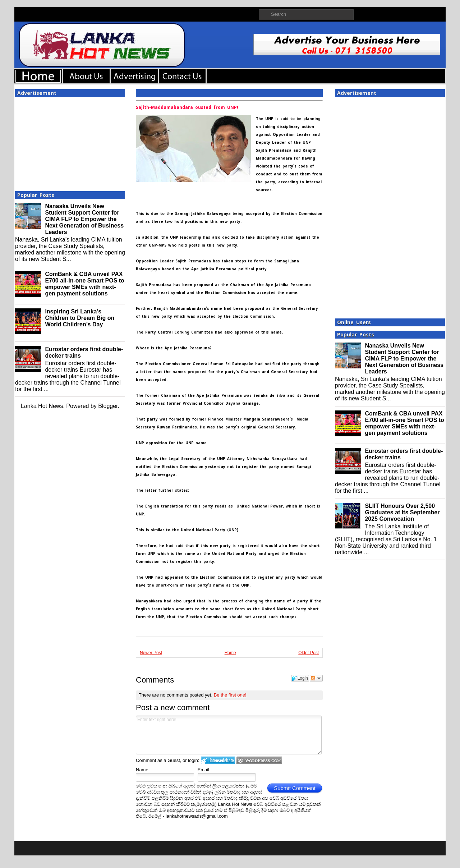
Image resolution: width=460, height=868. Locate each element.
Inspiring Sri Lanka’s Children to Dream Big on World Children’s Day (80, 318)
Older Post (309, 653)
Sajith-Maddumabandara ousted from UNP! (187, 107)
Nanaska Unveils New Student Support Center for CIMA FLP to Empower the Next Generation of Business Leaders (84, 219)
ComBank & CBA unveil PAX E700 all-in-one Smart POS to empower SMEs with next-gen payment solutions (85, 284)
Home (230, 653)
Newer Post (151, 653)
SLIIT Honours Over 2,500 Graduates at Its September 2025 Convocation (402, 512)
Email (204, 770)
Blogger (108, 406)
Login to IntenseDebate (218, 760)
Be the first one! (230, 695)
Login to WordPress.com (259, 760)
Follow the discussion (316, 678)
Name (142, 770)
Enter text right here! (229, 735)
